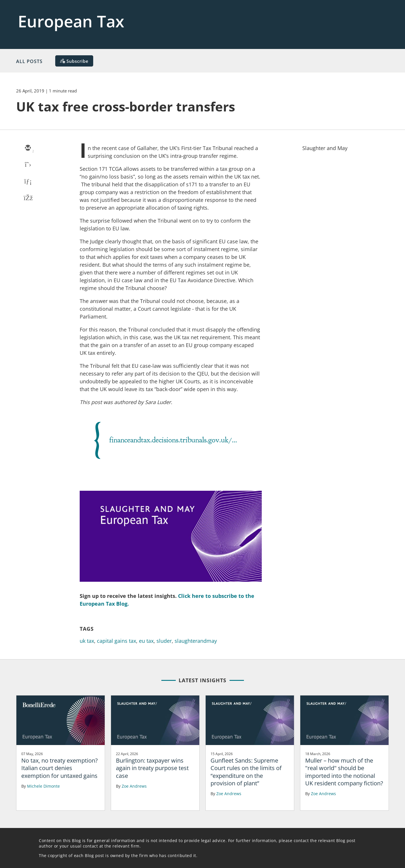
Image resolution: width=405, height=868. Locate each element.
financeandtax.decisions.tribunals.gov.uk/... (173, 440)
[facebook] (28, 198)
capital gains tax (116, 641)
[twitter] (28, 165)
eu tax (146, 641)
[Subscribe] (74, 61)
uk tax (87, 641)
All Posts (29, 61)
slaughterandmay (196, 641)
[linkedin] (28, 182)
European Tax (71, 21)
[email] (28, 148)
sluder (164, 641)
